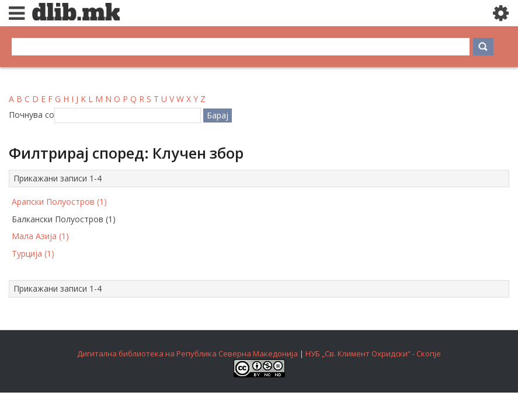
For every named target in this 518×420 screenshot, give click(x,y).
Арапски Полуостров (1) (59, 202)
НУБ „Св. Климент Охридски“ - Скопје (373, 353)
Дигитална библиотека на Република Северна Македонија (187, 353)
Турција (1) (33, 253)
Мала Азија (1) (40, 236)
